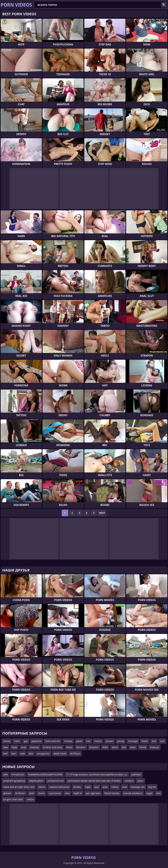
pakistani (136, 774)
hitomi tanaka (112, 793)
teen (14, 753)
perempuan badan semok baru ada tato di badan (94, 781)
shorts (41, 793)
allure (115, 747)
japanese (37, 741)
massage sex (138, 787)
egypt (149, 793)
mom (17, 741)
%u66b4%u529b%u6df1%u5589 (45, 774)
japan (79, 741)
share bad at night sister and (19, 787)
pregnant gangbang (14, 781)
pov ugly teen (93, 793)
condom (129, 781)
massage (133, 741)
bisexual (154, 747)
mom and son (53, 741)
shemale (34, 747)
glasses (7, 793)
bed (5, 753)
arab (23, 747)
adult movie (60, 753)
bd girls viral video (13, 799)
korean (110, 741)
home (145, 741)
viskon (30, 799)
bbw (6, 747)
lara (158, 793)
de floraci (75, 753)
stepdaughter (36, 781)
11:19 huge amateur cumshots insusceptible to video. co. (97, 774)
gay (26, 741)
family (143, 747)
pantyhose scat (56, 781)
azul (97, 787)
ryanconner (55, 793)
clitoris (42, 787)
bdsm (69, 747)
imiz (67, 793)
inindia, (77, 787)
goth (32, 793)
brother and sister (53, 747)
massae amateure (133, 793)
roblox (115, 787)
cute (22, 753)
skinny (7, 741)
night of (78, 793)
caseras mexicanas (59, 787)
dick (31, 753)
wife (5, 774)
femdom (81, 747)
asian (133, 747)
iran (88, 741)
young (121, 741)
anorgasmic (43, 753)
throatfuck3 (18, 774)
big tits (152, 787)
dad (124, 747)
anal (162, 741)
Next (102, 513)
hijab (14, 747)
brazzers (94, 747)
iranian (98, 741)
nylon (140, 781)
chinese (68, 741)
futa (154, 741)
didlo (105, 747)
